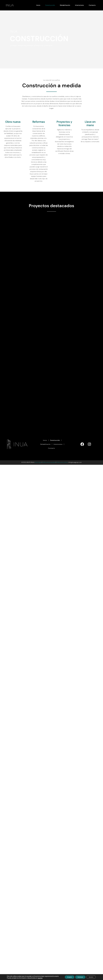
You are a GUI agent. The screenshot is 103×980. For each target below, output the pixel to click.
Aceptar (66, 977)
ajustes (45, 978)
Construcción (50, 5)
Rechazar (78, 977)
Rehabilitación (65, 5)
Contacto (92, 5)
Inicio (38, 5)
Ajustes (90, 977)
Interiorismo (79, 5)
